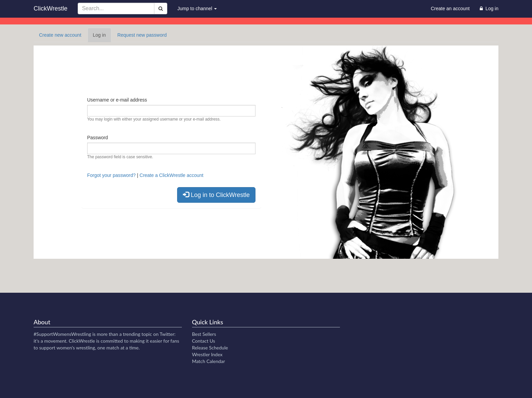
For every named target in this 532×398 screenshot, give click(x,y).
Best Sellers (204, 334)
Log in (102, 37)
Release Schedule (210, 348)
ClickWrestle (51, 8)
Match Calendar (208, 361)
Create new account (60, 35)
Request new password (142, 35)
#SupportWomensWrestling (62, 334)
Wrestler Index (207, 354)
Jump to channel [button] (197, 8)
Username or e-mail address (117, 100)
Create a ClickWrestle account (171, 175)
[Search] (161, 8)
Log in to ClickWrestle (216, 195)
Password (98, 138)
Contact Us (204, 341)
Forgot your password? (111, 175)
